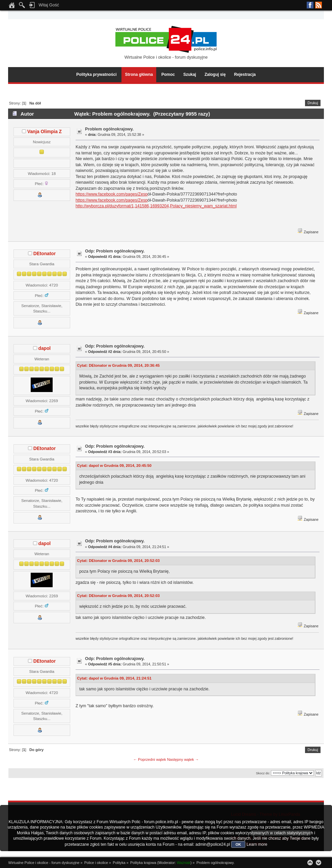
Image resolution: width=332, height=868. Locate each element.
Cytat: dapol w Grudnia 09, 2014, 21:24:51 (114, 678)
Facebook (310, 5)
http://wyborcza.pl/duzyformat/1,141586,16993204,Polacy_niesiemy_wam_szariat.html (156, 206)
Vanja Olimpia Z (45, 132)
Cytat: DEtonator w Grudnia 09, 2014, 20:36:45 (118, 365)
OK (238, 844)
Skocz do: (263, 773)
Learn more (257, 844)
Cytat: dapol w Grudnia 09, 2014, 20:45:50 (114, 466)
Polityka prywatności (96, 74)
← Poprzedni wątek (150, 759)
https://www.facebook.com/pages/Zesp (112, 194)
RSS (319, 5)
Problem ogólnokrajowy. (109, 129)
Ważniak (184, 863)
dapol (45, 348)
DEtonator (45, 254)
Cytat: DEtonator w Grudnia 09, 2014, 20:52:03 (118, 561)
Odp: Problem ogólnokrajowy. (115, 251)
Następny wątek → (183, 759)
